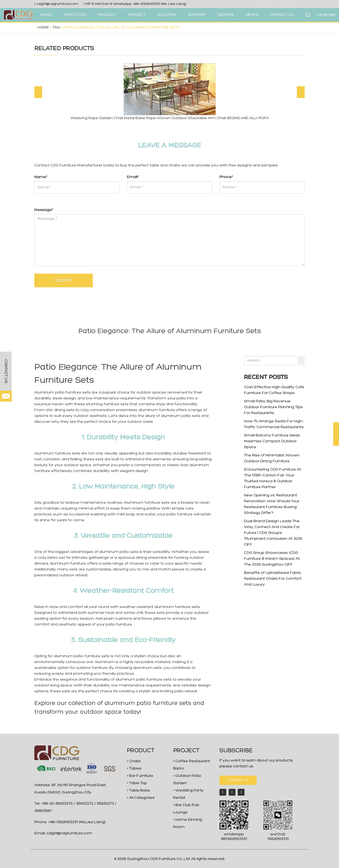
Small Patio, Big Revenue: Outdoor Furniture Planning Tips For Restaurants (273, 407)
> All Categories (141, 798)
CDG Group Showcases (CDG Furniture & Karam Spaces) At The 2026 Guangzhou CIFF (272, 559)
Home (43, 28)
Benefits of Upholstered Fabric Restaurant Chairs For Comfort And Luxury (273, 579)
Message (44, 210)
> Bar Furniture (140, 776)
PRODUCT (107, 15)
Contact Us (238, 780)
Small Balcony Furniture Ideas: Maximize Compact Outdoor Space (272, 441)
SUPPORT (197, 15)
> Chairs (134, 761)
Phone (226, 177)
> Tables (134, 769)
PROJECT (137, 15)
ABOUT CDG (75, 15)
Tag (56, 28)
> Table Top (137, 783)
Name (41, 177)
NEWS (252, 15)
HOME (46, 15)
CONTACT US (282, 15)
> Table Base (138, 791)
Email (133, 177)
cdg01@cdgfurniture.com (57, 4)
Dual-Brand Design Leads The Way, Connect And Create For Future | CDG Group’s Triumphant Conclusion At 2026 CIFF (273, 533)
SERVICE (226, 15)
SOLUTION (167, 15)
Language (326, 15)
